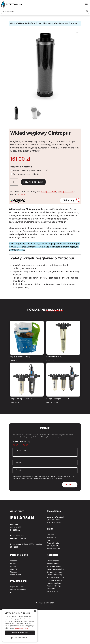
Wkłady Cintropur (44, 23)
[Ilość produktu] (14, 182)
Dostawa (50, 535)
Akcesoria (51, 589)
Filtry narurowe (53, 563)
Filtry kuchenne (53, 561)
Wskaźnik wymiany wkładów (31, 170)
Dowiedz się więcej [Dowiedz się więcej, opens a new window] (21, 628)
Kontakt (13, 592)
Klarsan (13, 563)
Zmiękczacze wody (54, 572)
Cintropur (21, 194)
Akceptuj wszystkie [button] (20, 633)
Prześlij (70, 485)
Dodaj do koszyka (34, 182)
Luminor (13, 566)
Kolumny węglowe (54, 583)
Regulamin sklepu (17, 587)
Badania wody (52, 591)
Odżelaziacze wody (55, 575)
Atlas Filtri (14, 569)
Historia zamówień (54, 522)
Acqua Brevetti (16, 575)
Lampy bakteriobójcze (56, 569)
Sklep (13, 23)
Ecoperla (14, 561)
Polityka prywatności (18, 590)
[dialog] (20, 625)
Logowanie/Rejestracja (56, 517)
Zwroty (50, 540)
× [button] (35, 611)
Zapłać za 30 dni (53, 549)
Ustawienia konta (54, 520)
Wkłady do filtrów (25, 23)
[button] (77, 33)
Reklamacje (51, 537)
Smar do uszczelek (27, 174)
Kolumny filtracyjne (54, 586)
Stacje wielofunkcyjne (55, 577)
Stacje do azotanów (55, 580)
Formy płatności (53, 543)
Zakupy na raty (53, 546)
